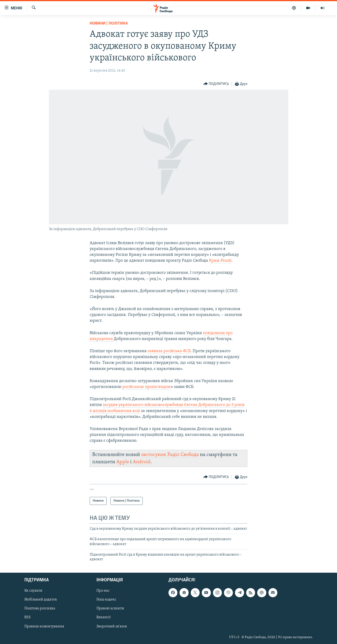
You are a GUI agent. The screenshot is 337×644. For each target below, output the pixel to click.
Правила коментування (44, 626)
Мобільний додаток (41, 600)
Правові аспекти (110, 608)
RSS (27, 617)
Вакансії (104, 617)
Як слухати (33, 591)
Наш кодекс (106, 600)
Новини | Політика (109, 24)
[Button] (216, 84)
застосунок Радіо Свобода (170, 455)
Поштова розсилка (40, 608)
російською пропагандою (147, 387)
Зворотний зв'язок (112, 626)
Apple (123, 462)
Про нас (103, 591)
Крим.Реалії (220, 261)
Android (142, 462)
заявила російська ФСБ (169, 351)
